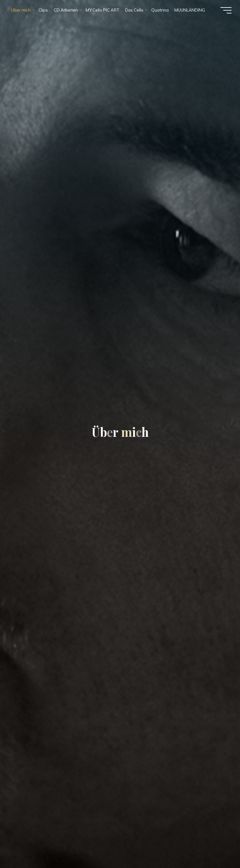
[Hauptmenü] (226, 10)
